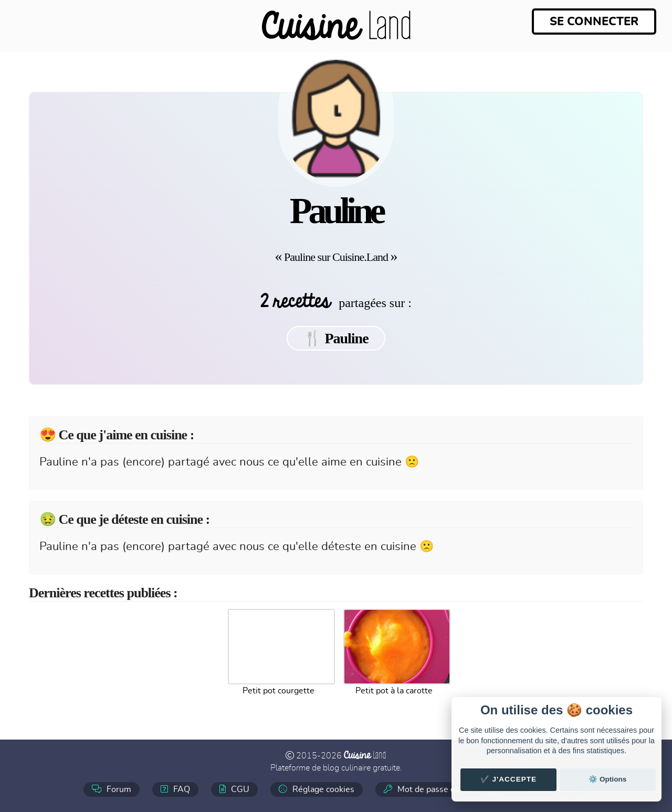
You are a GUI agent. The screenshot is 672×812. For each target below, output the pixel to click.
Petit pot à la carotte (394, 691)
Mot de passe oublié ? (432, 789)
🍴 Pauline (336, 338)
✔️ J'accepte (509, 779)
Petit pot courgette (279, 691)
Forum (112, 789)
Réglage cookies (317, 789)
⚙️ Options (607, 779)
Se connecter (594, 22)
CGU (234, 789)
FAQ (175, 789)
